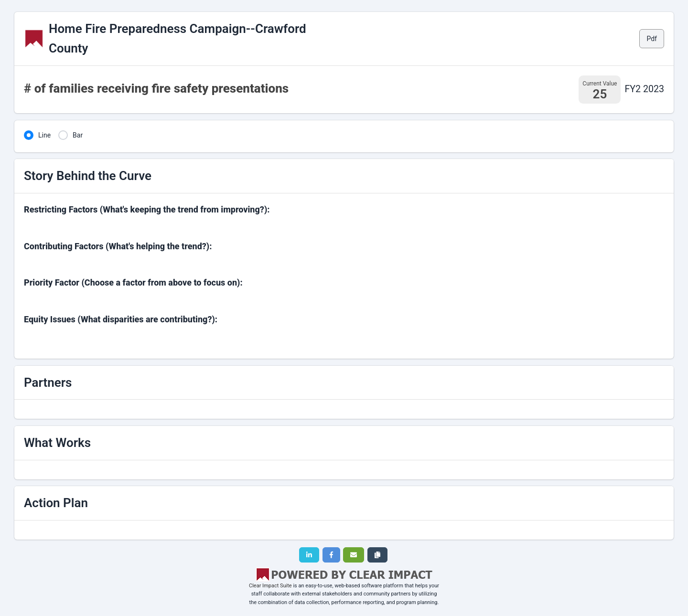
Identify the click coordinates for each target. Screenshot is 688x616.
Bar (78, 135)
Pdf (652, 39)
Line (44, 135)
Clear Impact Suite (270, 586)
